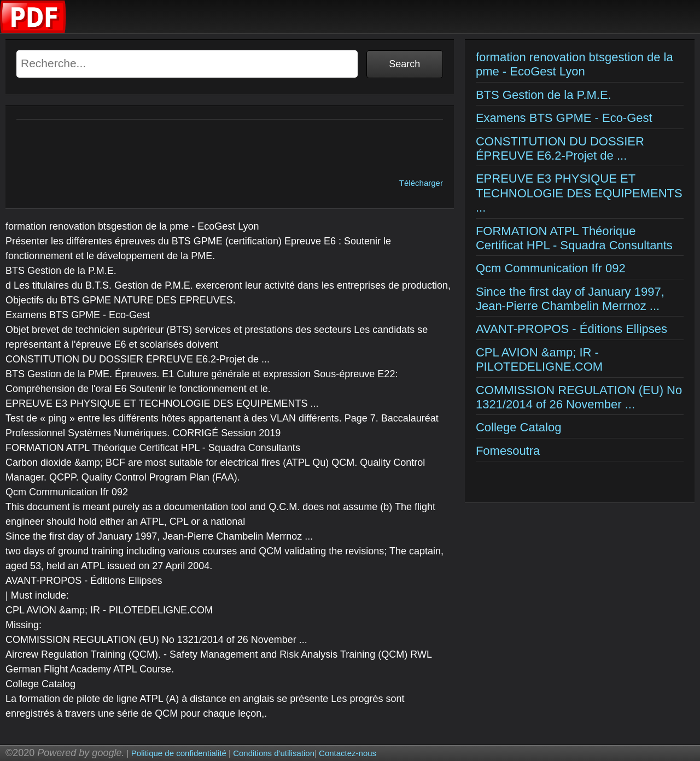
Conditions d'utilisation (274, 753)
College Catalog (519, 427)
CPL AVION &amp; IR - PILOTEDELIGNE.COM (539, 359)
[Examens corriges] (33, 30)
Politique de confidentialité (179, 753)
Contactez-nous (348, 753)
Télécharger (421, 183)
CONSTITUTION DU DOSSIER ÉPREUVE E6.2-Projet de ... (560, 148)
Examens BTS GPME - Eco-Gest (564, 118)
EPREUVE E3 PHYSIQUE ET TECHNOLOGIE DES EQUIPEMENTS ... (579, 193)
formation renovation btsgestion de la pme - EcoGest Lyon (574, 64)
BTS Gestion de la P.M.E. (544, 95)
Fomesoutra (508, 451)
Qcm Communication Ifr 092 (551, 268)
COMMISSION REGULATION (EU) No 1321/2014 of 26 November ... (579, 397)
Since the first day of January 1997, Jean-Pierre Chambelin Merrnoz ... (570, 299)
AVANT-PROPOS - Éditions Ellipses (571, 329)
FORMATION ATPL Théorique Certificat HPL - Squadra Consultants (574, 238)
